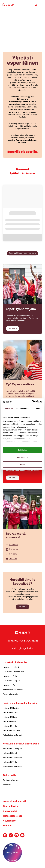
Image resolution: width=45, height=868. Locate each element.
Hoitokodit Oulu (10, 722)
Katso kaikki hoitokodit (13, 735)
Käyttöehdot (10, 821)
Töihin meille (10, 776)
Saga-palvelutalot (11, 694)
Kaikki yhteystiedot (22, 649)
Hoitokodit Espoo (10, 713)
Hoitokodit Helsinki (11, 708)
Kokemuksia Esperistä (15, 801)
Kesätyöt (7, 785)
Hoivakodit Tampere (12, 681)
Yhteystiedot (10, 811)
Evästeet (8, 826)
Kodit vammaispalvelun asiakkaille (21, 744)
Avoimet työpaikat (11, 780)
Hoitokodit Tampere (11, 731)
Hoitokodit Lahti (10, 753)
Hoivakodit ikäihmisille (15, 663)
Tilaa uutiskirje (11, 806)
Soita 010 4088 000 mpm (23, 641)
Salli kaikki (22, 450)
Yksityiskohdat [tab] (23, 409)
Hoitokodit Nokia (10, 717)
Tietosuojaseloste (12, 816)
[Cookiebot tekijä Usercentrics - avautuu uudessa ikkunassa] (32, 402)
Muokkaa (23, 457)
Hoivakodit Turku (10, 685)
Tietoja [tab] (37, 409)
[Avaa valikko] (41, 5)
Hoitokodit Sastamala (12, 758)
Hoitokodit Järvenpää (12, 749)
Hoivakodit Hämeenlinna (14, 672)
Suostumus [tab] (8, 409)
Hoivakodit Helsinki (11, 667)
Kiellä (22, 464)
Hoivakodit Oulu (10, 676)
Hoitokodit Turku (10, 726)
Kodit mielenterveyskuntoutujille (20, 703)
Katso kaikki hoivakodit (13, 690)
